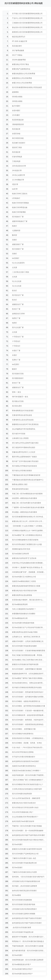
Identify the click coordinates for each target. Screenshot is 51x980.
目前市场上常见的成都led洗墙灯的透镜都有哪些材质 (29, 563)
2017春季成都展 (18, 51)
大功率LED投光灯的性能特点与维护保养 (27, 789)
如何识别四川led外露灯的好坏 (23, 821)
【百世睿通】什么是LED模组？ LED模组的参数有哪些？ (29, 526)
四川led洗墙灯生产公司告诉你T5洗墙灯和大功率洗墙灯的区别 (29, 628)
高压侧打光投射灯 (19, 143)
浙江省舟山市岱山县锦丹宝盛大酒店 (25, 443)
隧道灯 (15, 369)
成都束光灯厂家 (18, 387)
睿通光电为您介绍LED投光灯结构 (24, 591)
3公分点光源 (17, 286)
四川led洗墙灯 (17, 868)
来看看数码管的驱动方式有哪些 (24, 614)
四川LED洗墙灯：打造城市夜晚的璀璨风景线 (29, 651)
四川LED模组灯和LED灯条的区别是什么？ (28, 784)
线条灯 (15, 226)
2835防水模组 (17, 101)
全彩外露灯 (16, 111)
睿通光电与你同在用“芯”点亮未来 (24, 558)
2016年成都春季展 (19, 60)
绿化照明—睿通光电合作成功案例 (24, 498)
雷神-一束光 (16, 392)
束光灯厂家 (16, 383)
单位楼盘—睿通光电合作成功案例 (24, 512)
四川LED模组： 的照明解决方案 (24, 729)
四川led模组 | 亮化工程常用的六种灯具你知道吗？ (29, 660)
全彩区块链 (16, 134)
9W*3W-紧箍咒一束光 (20, 397)
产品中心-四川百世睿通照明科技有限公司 (27, 18)
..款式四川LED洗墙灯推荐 (22, 928)
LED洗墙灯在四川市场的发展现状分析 (26, 881)
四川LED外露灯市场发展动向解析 (24, 646)
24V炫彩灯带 (17, 171)
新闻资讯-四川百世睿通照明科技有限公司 (27, 32)
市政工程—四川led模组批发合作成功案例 (27, 494)
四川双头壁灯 (17, 406)
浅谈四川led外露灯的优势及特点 (24, 766)
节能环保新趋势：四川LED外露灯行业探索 (28, 946)
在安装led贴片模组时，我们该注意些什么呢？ (29, 600)
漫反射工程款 (17, 147)
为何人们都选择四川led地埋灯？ (24, 609)
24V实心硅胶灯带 (18, 175)
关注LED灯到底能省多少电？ (23, 812)
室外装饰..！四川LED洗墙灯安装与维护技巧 (28, 877)
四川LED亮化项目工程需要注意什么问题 (27, 544)
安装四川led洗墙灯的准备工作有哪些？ (26, 771)
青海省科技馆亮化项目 (20, 489)
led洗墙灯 (16, 258)
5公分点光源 (17, 281)
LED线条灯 (16, 198)
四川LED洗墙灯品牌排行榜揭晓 (24, 914)
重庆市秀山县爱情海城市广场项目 (24, 457)
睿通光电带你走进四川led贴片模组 (25, 632)
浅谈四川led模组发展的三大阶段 (24, 581)
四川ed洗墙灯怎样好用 (20, 554)
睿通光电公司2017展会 (21, 64)
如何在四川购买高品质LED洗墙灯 (24, 891)
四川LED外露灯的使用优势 (22, 794)
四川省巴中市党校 (19, 434)
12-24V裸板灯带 (18, 180)
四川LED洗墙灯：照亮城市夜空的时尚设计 (28, 692)
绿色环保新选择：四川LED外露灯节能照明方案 (29, 775)
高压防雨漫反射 (18, 120)
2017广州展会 (17, 55)
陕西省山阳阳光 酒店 (20, 484)
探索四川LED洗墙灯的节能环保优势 (25, 664)
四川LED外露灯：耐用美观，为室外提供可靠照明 (29, 720)
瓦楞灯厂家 (16, 360)
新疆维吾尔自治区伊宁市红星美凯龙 (25, 424)
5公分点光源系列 (18, 263)
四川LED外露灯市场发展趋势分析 (24, 863)
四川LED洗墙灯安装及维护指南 (24, 904)
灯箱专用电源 (17, 157)
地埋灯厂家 (16, 318)
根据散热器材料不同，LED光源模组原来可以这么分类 (29, 674)
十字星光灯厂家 (18, 337)
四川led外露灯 (17, 844)
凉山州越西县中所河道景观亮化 (24, 429)
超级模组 (15, 92)
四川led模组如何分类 (20, 618)
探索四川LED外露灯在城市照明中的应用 (27, 849)
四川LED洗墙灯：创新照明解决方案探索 (27, 669)
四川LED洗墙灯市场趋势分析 (23, 932)
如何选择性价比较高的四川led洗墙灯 (26, 761)
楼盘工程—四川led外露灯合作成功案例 (26, 503)
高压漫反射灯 (17, 46)
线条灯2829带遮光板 (20, 207)
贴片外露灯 (16, 106)
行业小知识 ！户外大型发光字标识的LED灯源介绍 (29, 748)
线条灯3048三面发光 (20, 194)
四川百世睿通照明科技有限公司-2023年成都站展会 (29, 517)
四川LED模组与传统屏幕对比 (23, 734)
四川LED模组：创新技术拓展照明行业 (26, 701)
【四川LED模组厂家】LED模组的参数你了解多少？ (29, 780)
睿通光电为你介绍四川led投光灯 (24, 803)
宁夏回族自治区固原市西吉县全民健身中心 (28, 480)
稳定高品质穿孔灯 (19, 37)
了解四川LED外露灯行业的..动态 (24, 858)
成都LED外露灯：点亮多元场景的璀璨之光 (28, 641)
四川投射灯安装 (18, 374)
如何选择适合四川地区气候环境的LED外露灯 (29, 835)
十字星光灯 (16, 341)
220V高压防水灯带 (19, 166)
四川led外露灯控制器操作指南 (23, 623)
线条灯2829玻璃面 (19, 212)
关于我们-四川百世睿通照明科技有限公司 (27, 14)
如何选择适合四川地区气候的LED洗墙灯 (27, 918)
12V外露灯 (16, 115)
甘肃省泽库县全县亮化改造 (22, 415)
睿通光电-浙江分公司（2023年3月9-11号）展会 (29, 521)
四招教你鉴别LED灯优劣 (21, 549)
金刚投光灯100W (18, 314)
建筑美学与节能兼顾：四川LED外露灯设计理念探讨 (29, 937)
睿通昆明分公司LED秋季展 (22, 78)
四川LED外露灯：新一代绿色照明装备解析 (28, 831)
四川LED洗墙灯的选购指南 (22, 900)
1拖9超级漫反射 (18, 124)
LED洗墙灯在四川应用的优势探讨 (24, 909)
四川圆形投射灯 (18, 378)
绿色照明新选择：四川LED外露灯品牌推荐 (28, 960)
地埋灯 (15, 323)
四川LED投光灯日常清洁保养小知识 (25, 808)
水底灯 (15, 355)
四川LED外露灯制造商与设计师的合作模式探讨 (29, 840)
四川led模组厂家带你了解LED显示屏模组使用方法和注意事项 (29, 678)
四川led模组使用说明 (20, 604)
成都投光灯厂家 (18, 304)
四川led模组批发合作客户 (21, 964)
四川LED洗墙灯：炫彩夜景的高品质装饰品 (28, 724)
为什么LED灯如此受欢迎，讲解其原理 (26, 798)
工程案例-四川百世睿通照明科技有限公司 (27, 23)
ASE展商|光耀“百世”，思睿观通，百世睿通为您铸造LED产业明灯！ (29, 572)
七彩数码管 (16, 231)
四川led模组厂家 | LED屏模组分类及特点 (27, 535)
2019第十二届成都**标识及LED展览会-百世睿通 (29, 567)
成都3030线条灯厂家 (20, 221)
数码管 (15, 235)
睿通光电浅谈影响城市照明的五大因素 (26, 586)
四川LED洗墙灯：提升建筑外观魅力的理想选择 (29, 697)
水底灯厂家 (16, 351)
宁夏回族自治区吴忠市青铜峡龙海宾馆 (26, 475)
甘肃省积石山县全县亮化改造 (23, 420)
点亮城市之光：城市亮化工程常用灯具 (26, 637)
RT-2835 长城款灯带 (20, 41)
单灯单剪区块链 (18, 138)
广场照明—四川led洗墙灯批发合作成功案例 (28, 507)
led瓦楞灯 (16, 364)
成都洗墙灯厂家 (18, 244)
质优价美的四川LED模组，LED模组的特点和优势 (29, 738)
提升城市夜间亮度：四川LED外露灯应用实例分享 (29, 951)
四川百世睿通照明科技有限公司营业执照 (27, 87)
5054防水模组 (17, 97)
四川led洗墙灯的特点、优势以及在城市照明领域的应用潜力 (29, 683)
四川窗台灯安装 (18, 401)
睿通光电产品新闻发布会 (21, 69)
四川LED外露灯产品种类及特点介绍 (25, 854)
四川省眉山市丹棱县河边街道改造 (24, 466)
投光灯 (15, 291)
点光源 (15, 267)
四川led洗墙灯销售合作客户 (22, 969)
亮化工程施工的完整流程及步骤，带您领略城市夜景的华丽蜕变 (29, 655)
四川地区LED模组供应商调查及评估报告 (27, 688)
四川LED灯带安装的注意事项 (23, 752)
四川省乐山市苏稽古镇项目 (22, 471)
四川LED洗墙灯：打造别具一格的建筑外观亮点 (29, 711)
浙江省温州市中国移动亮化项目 (24, 447)
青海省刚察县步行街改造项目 (23, 411)
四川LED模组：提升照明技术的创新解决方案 (29, 706)
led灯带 (15, 189)
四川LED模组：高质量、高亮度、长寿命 (27, 743)
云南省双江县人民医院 (20, 438)
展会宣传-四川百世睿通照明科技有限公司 (27, 27)
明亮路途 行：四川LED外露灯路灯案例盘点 (28, 941)
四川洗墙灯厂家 (18, 249)
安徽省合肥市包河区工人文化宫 (24, 452)
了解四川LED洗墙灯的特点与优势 (24, 872)
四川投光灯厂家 (18, 295)
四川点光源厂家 (18, 327)
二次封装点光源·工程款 (21, 272)
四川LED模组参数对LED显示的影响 (25, 540)
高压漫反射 (16, 129)
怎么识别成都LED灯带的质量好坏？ (25, 817)
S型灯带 (15, 184)
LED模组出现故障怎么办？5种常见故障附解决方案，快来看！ (29, 531)
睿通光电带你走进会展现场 (22, 595)
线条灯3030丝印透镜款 (21, 203)
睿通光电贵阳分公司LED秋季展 (24, 74)
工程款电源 (16, 161)
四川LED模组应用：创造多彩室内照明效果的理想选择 (29, 715)
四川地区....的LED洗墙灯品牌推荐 (25, 886)
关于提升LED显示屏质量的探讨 (24, 757)
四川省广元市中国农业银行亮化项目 (25, 461)
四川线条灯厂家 (18, 217)
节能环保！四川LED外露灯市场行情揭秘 (27, 826)
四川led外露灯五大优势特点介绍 (24, 577)
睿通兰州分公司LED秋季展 (22, 83)
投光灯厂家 (16, 309)
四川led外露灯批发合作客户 (22, 974)
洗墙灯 (15, 240)
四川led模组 (16, 895)
